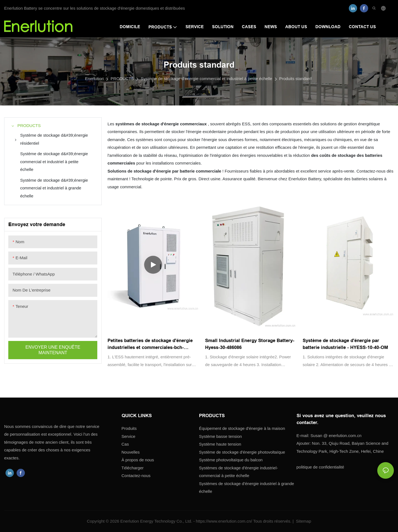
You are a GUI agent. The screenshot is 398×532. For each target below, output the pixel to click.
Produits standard (295, 79)
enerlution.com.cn (336, 436)
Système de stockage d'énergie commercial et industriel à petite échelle (206, 79)
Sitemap (303, 521)
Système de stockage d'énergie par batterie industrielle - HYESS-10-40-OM (345, 344)
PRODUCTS (122, 79)
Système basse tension (220, 436)
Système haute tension (220, 444)
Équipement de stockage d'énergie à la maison (242, 428)
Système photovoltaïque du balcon (231, 460)
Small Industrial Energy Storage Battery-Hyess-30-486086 (250, 344)
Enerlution (95, 79)
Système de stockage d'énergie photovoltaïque (242, 452)
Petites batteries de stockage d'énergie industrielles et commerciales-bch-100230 (150, 345)
